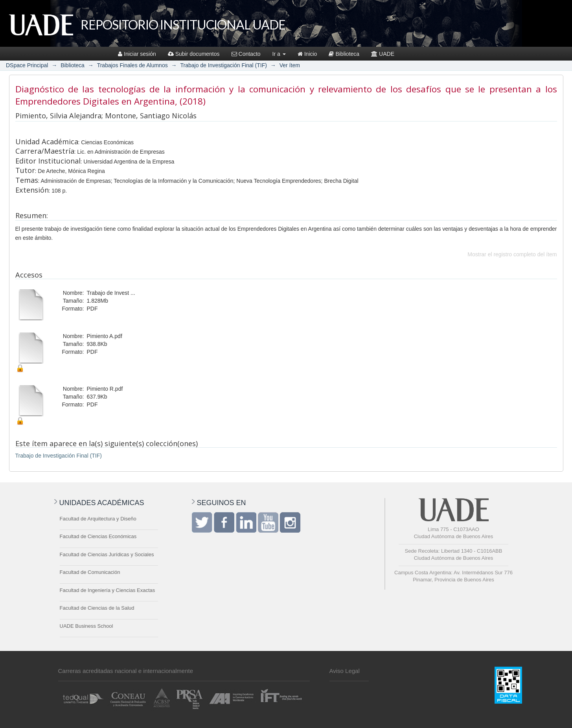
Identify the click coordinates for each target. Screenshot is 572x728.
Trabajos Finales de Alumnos (132, 65)
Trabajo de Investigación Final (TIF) (223, 65)
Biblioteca (344, 54)
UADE (383, 54)
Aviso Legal (345, 671)
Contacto (246, 54)
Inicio (307, 54)
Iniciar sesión (137, 54)
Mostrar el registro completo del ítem (512, 254)
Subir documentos (194, 54)
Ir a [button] (279, 54)
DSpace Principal (27, 65)
